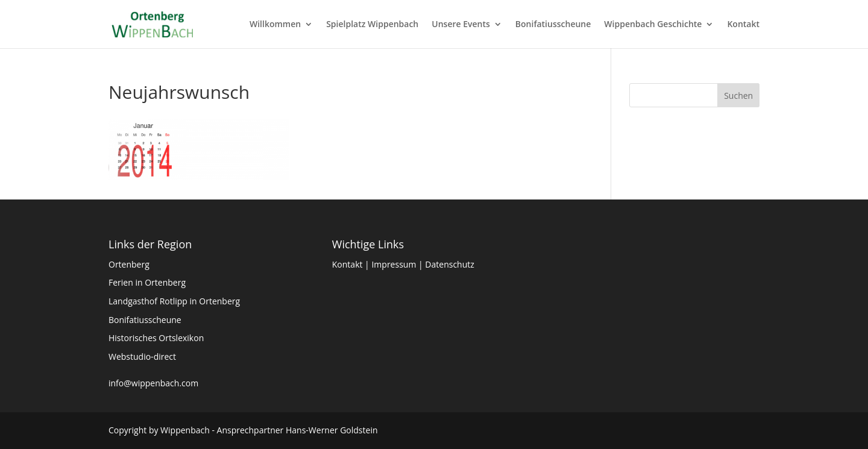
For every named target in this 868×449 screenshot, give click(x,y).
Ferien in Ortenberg (147, 282)
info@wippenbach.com (153, 383)
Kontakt (743, 25)
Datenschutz (449, 264)
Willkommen (275, 25)
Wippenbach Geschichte (653, 25)
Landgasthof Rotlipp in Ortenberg (174, 301)
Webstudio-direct (142, 356)
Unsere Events (461, 25)
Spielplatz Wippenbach (372, 25)
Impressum (394, 264)
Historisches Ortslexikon (156, 338)
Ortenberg (129, 264)
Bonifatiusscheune (553, 25)
